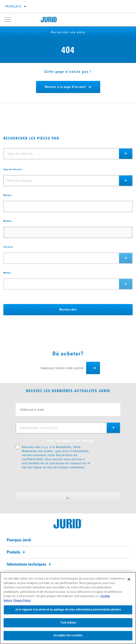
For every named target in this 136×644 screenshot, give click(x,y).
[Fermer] (129, 579)
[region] (68, 608)
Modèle (7, 221)
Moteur (7, 273)
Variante (8, 247)
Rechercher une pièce (68, 32)
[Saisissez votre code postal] (61, 368)
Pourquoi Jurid (19, 540)
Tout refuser (68, 623)
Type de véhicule (13, 169)
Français (13, 6)
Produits (17, 552)
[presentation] (53, 481)
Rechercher (68, 310)
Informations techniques (30, 564)
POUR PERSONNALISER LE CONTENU (70, 441)
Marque (7, 195)
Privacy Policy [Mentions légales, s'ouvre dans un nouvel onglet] (22, 601)
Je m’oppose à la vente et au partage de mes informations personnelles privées (68, 610)
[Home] (49, 20)
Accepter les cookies (68, 635)
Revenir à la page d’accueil (65, 87)
